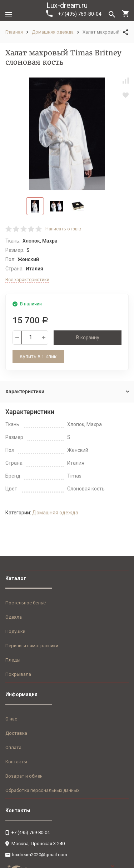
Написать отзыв (63, 229)
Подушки (15, 631)
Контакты (16, 762)
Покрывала (18, 674)
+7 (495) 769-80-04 (74, 14)
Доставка (16, 733)
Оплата (13, 747)
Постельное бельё (26, 603)
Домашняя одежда (53, 32)
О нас (11, 719)
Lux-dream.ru (67, 5)
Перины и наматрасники (32, 646)
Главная (14, 32)
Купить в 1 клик (38, 356)
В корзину (88, 338)
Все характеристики (27, 280)
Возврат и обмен (24, 776)
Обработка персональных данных (42, 790)
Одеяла (14, 617)
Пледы (13, 660)
